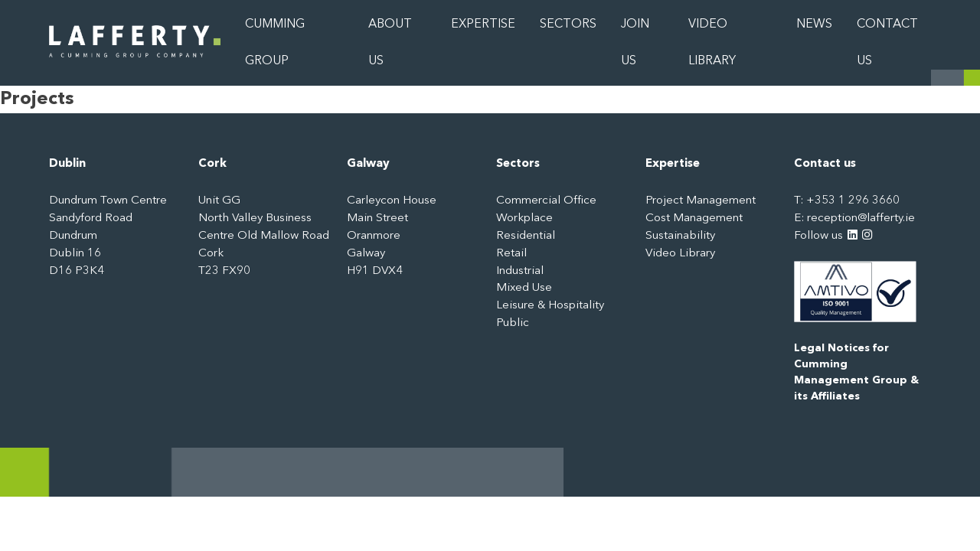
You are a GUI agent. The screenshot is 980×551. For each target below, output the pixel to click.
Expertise (483, 24)
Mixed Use (524, 288)
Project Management (701, 201)
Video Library (712, 43)
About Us (390, 43)
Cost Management (694, 218)
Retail (511, 254)
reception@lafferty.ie (861, 218)
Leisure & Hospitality (550, 306)
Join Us (635, 43)
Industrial (520, 271)
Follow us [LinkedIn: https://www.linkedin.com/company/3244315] (826, 236)
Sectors (568, 24)
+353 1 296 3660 (853, 201)
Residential (526, 236)
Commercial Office (546, 201)
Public (513, 323)
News (814, 24)
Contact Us (887, 43)
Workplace (524, 218)
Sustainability (680, 236)
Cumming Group (275, 43)
